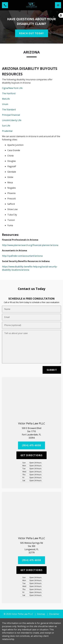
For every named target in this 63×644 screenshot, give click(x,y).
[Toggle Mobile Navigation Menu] (58, 5)
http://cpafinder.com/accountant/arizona (22, 256)
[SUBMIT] (52, 370)
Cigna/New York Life (12, 88)
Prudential (7, 131)
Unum (5, 104)
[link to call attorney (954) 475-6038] (5, 5)
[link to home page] (32, 5)
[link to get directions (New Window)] (31, 433)
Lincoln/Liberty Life (12, 120)
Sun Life (6, 126)
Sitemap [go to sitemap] (41, 614)
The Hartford (9, 93)
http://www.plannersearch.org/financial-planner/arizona (30, 245)
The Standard (9, 110)
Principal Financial (11, 115)
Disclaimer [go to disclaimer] (54, 614)
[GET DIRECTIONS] (31, 455)
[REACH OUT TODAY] (32, 33)
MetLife (6, 99)
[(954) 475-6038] (32, 445)
